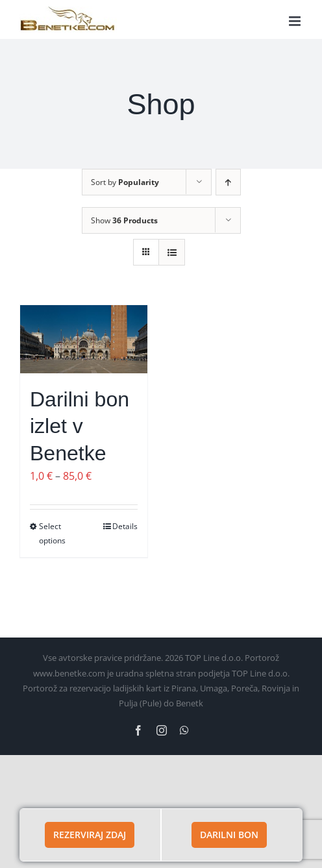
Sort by (125, 182)
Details (125, 526)
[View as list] (172, 252)
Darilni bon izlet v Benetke (80, 426)
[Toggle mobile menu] (296, 21)
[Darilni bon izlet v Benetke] (84, 339)
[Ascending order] (228, 182)
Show (124, 220)
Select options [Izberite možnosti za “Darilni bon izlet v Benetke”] (52, 533)
